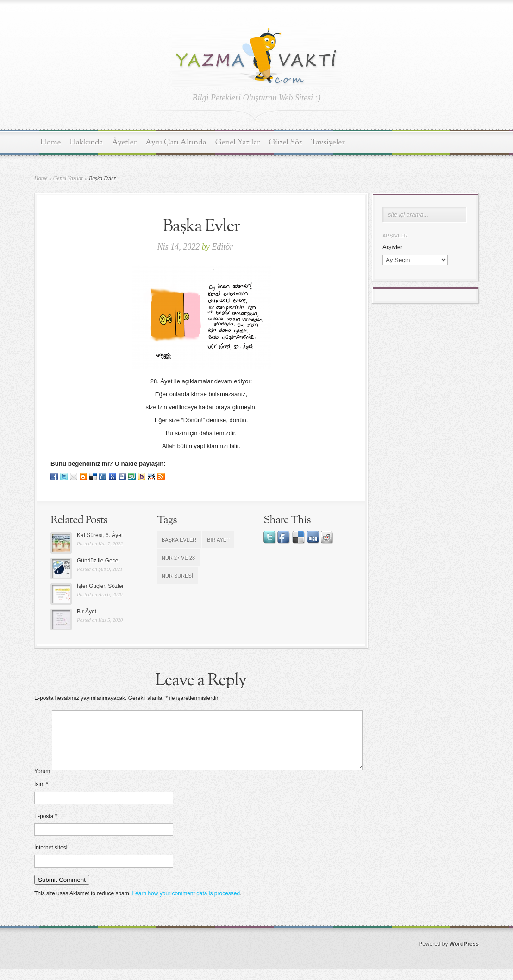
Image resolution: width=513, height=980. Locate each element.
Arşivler (392, 247)
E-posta (46, 827)
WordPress (464, 955)
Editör (222, 247)
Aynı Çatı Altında (176, 142)
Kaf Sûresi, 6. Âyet (100, 535)
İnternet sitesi (51, 859)
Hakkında (87, 142)
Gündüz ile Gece (97, 561)
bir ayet (218, 540)
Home (51, 142)
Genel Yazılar (238, 142)
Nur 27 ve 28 (178, 558)
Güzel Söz (285, 142)
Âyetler (125, 142)
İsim (41, 795)
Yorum (42, 782)
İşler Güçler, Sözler (100, 586)
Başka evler (179, 540)
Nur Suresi (177, 576)
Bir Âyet (87, 612)
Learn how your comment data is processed (186, 905)
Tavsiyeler (328, 142)
